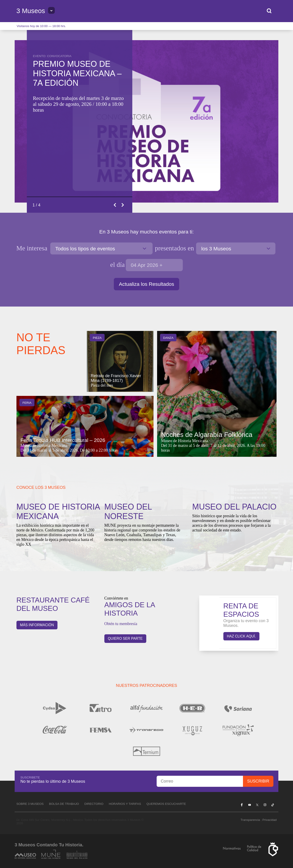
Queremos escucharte (166, 804)
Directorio (94, 804)
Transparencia (250, 820)
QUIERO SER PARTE (125, 638)
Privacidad (269, 820)
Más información (37, 625)
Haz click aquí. (241, 636)
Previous (115, 205)
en (174, 248)
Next (123, 205)
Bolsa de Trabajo (64, 804)
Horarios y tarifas (125, 804)
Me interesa (33, 248)
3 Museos (31, 11)
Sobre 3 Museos (30, 804)
